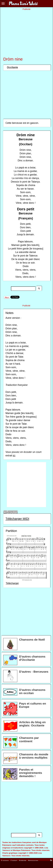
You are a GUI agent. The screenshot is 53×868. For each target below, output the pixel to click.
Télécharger (12, 583)
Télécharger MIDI (17, 519)
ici (14, 456)
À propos (5, 861)
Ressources (33, 861)
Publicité (23, 861)
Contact (14, 861)
